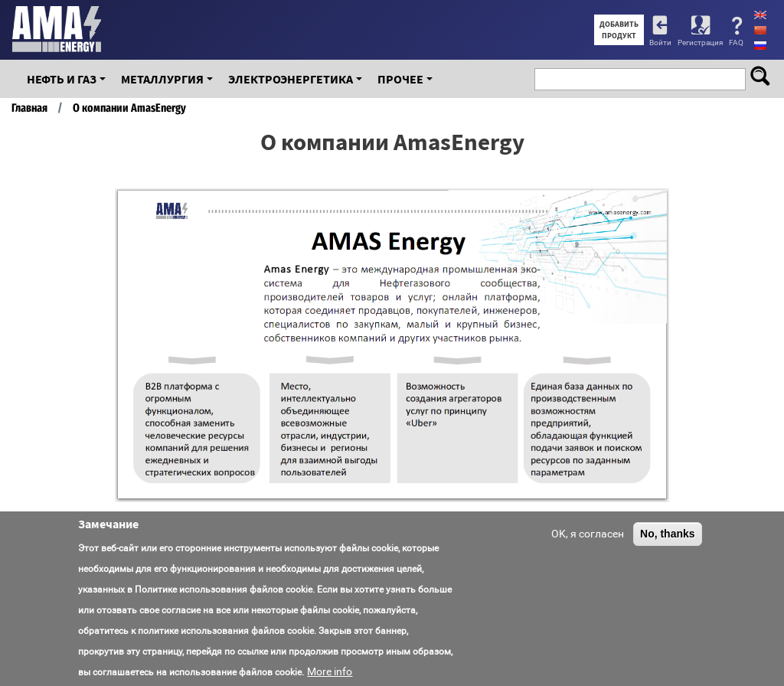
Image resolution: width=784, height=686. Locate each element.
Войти (660, 42)
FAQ (736, 42)
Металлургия (162, 79)
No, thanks (668, 534)
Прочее (400, 79)
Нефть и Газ (62, 79)
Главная (29, 108)
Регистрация (700, 42)
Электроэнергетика (291, 79)
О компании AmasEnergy (129, 108)
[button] (655, 345)
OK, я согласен (588, 534)
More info (330, 671)
